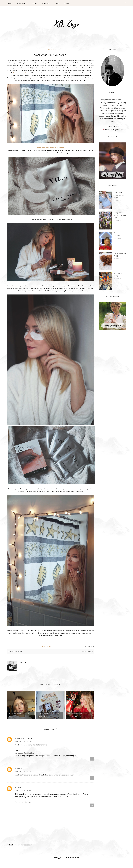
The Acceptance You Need (119, 234)
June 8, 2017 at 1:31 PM (23, 771)
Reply (92, 759)
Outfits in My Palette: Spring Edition (119, 195)
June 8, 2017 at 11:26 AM (23, 741)
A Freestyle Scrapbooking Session (50, 715)
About (10, 3)
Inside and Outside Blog (24, 753)
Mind (57, 3)
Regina (18, 787)
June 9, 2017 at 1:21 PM (23, 790)
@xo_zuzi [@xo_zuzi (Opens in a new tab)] (59, 858)
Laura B (19, 768)
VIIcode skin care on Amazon (21, 73)
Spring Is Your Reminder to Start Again (120, 215)
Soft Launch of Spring (119, 275)
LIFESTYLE (50, 49)
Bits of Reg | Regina (23, 802)
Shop (68, 3)
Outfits (35, 3)
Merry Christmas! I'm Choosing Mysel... (76, 715)
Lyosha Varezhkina (24, 738)
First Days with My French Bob (20, 715)
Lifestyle (22, 3)
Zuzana (24, 662)
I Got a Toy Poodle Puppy (120, 254)
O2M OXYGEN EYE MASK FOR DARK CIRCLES (50, 148)
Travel (46, 3)
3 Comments (89, 647)
